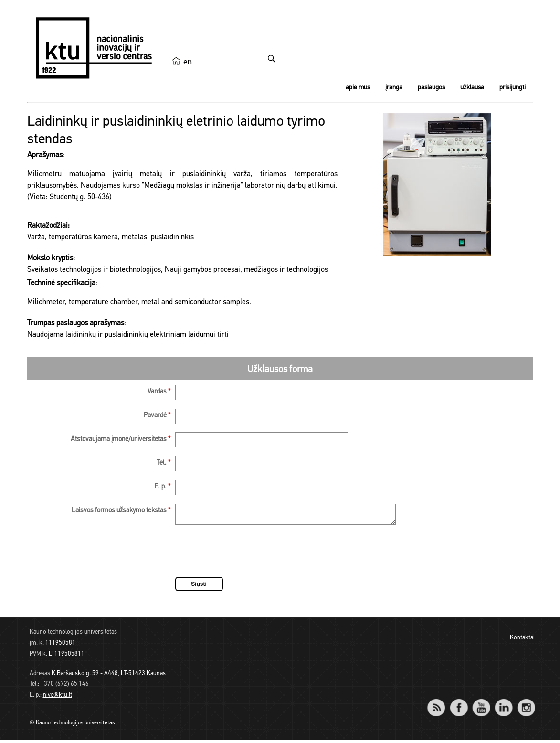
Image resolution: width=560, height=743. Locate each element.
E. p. (162, 487)
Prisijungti (512, 88)
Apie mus (358, 88)
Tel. (164, 463)
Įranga (394, 88)
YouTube (481, 704)
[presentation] (248, 555)
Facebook (459, 704)
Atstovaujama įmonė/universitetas (121, 440)
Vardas (159, 392)
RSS (441, 704)
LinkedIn (504, 704)
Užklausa (472, 88)
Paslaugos (431, 88)
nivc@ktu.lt (58, 698)
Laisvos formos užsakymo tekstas (121, 511)
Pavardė (157, 416)
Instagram (526, 704)
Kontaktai (522, 641)
